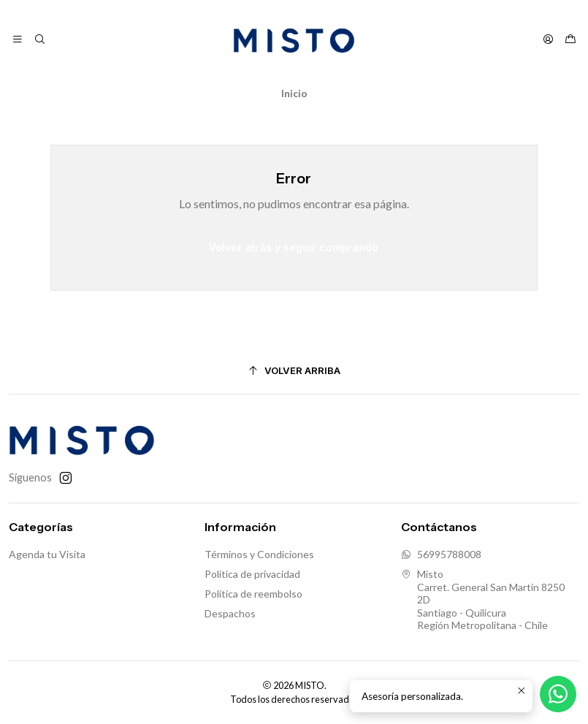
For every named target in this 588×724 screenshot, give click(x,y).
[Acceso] (548, 39)
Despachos (230, 613)
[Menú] (18, 39)
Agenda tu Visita (47, 554)
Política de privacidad (252, 574)
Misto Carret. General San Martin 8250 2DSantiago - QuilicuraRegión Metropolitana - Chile (483, 599)
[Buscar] (39, 39)
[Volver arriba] (294, 371)
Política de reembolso (253, 594)
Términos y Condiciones (259, 554)
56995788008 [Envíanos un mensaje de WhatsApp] (441, 554)
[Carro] (570, 39)
